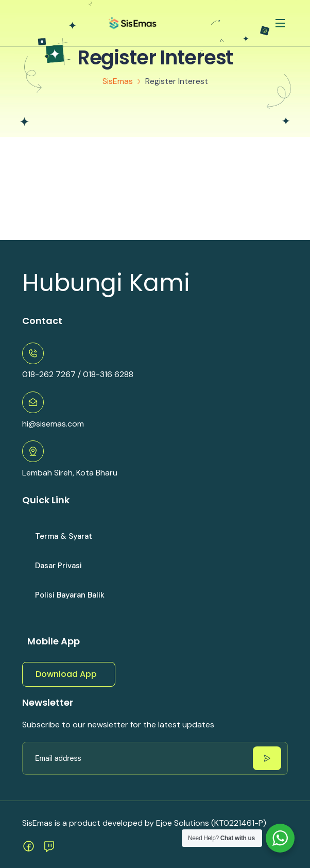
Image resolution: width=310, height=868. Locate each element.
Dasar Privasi (58, 566)
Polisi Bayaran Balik (70, 595)
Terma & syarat (64, 536)
